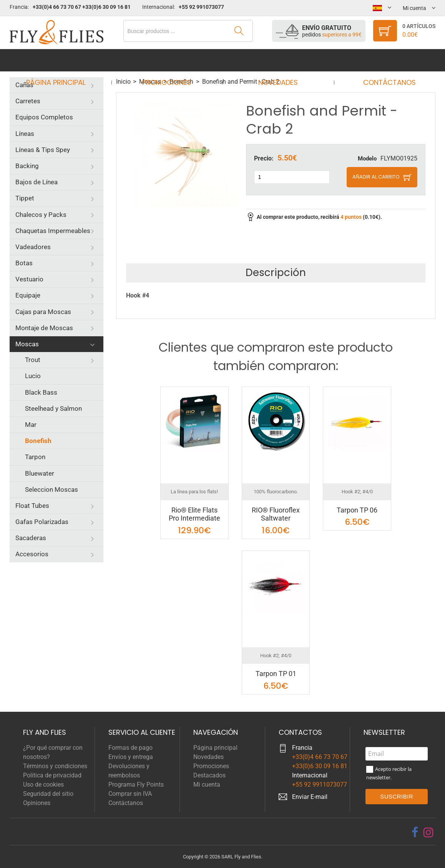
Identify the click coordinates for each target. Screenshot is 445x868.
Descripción (276, 273)
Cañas (24, 85)
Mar (31, 425)
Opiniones (37, 803)
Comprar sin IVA (130, 794)
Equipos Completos (44, 117)
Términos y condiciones (55, 766)
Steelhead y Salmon (53, 408)
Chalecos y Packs (41, 215)
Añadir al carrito (376, 177)
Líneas (25, 134)
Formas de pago (130, 748)
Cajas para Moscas (43, 312)
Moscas (27, 344)
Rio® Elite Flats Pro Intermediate (194, 514)
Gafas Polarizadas (42, 522)
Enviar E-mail (310, 797)
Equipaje (28, 295)
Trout (33, 360)
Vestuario (29, 279)
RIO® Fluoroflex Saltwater (276, 514)
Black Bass (41, 392)
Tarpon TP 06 (357, 510)
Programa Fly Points (136, 785)
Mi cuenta (207, 785)
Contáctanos (382, 60)
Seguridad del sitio (48, 794)
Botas (24, 263)
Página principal (63, 60)
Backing (27, 166)
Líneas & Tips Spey (43, 150)
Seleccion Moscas (51, 489)
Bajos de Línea (37, 182)
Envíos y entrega (131, 757)
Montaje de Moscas (44, 328)
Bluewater (40, 473)
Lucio (33, 376)
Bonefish (38, 441)
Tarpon (35, 457)
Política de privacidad (52, 775)
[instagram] (428, 832)
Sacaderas (31, 538)
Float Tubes (32, 506)
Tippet (25, 198)
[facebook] (415, 832)
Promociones (169, 60)
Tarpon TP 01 (276, 674)
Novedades (276, 60)
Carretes (28, 101)
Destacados (209, 775)
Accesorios (32, 554)
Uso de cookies (43, 785)
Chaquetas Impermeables (53, 231)
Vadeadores (33, 247)
